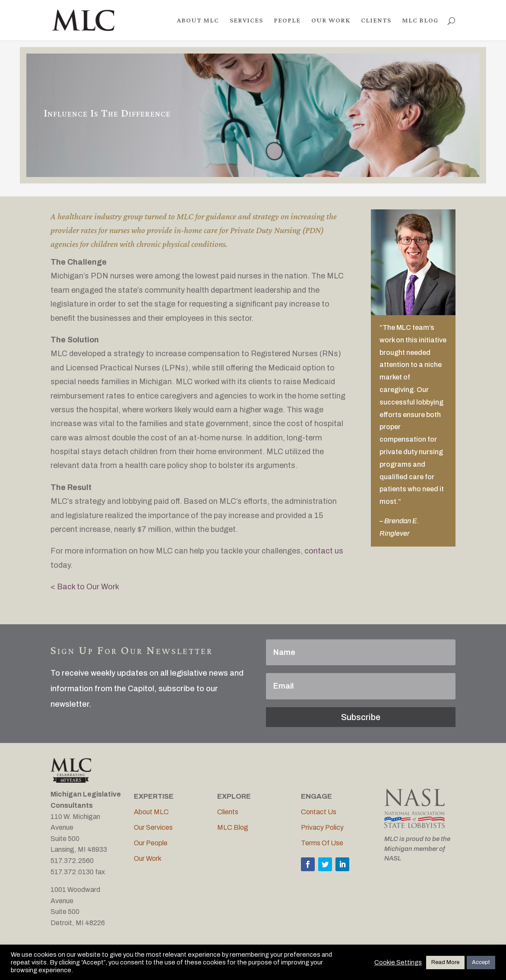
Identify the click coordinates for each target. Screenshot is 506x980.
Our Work (148, 858)
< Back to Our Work (85, 587)
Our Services (153, 827)
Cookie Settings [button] (398, 962)
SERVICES (246, 21)
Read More (445, 962)
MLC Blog (233, 827)
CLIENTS (376, 21)
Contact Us (319, 812)
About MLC (151, 812)
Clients (228, 812)
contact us (324, 551)
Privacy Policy (322, 827)
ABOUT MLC (198, 21)
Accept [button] (481, 962)
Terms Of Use (322, 843)
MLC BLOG (420, 21)
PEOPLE (287, 21)
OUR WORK (331, 21)
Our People (151, 843)
